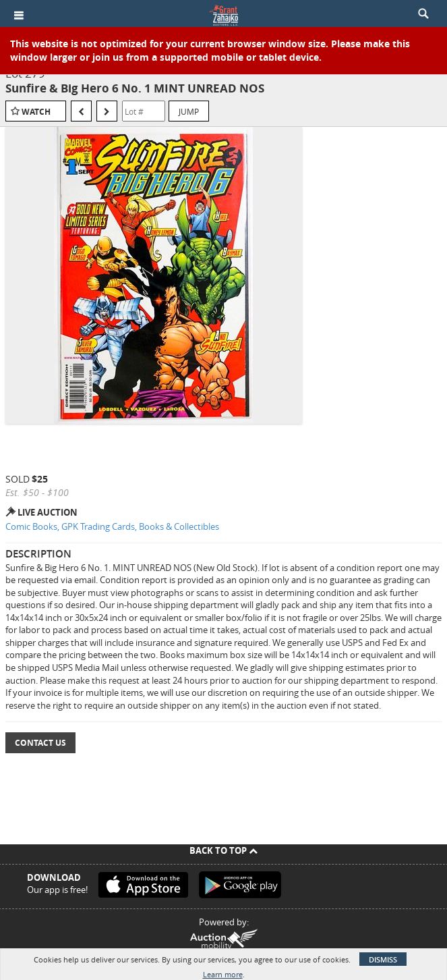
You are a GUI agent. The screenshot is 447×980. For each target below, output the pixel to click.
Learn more (223, 974)
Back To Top (224, 850)
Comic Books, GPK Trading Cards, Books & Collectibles (112, 526)
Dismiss (383, 959)
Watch (36, 112)
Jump (189, 111)
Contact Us (40, 743)
